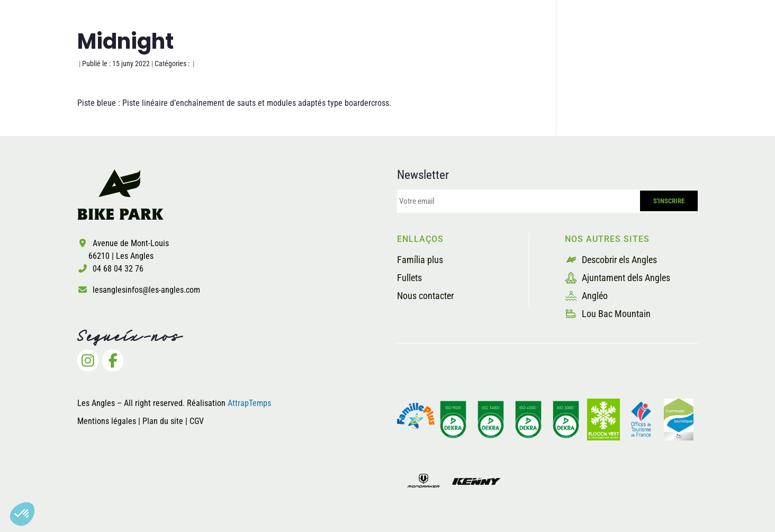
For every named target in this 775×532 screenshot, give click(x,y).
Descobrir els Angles (611, 260)
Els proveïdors (555, 49)
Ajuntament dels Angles (618, 278)
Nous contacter (425, 296)
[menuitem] (693, 50)
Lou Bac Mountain (608, 314)
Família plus (420, 260)
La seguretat (466, 49)
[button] (22, 514)
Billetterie (637, 49)
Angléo (586, 296)
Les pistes (387, 49)
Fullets (409, 278)
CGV (197, 421)
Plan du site (164, 421)
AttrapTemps (249, 403)
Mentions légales (107, 421)
